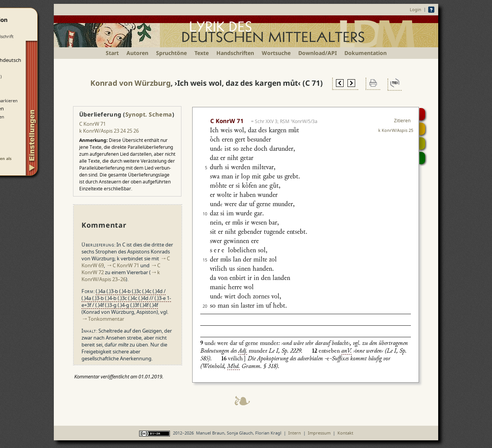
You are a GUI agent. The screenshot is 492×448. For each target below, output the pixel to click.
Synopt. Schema (149, 114)
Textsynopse (422, 143)
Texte (202, 53)
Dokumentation (366, 53)
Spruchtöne (171, 53)
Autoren (137, 53)
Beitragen (422, 158)
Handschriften (235, 53)
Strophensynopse (422, 129)
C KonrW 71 (92, 124)
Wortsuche (276, 53)
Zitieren (402, 121)
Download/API (317, 53)
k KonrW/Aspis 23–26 (121, 276)
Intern (295, 433)
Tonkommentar (106, 319)
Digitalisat (422, 114)
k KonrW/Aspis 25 (396, 130)
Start (112, 53)
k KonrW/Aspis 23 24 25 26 (109, 131)
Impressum (319, 433)
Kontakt (345, 433)
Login (416, 9)
